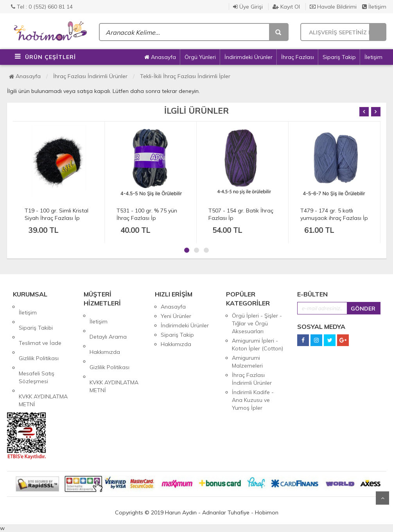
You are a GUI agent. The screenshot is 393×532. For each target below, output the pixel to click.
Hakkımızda (105, 334)
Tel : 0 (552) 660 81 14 (42, 7)
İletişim (374, 7)
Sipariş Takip (339, 57)
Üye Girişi (248, 7)
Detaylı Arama (108, 325)
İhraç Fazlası (298, 57)
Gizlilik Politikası (39, 335)
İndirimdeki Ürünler (249, 57)
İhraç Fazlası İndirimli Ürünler (90, 76)
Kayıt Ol (286, 7)
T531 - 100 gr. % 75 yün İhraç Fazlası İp (147, 214)
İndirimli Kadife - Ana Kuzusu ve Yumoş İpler (253, 400)
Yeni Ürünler (176, 316)
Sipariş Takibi (36, 316)
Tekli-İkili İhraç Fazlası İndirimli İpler (185, 76)
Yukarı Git (382, 498)
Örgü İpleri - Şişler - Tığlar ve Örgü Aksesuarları (257, 323)
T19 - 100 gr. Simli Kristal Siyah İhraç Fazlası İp (57, 214)
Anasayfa (160, 57)
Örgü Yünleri (200, 57)
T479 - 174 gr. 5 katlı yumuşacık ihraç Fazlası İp (334, 214)
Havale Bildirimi (333, 7)
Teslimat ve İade (40, 325)
